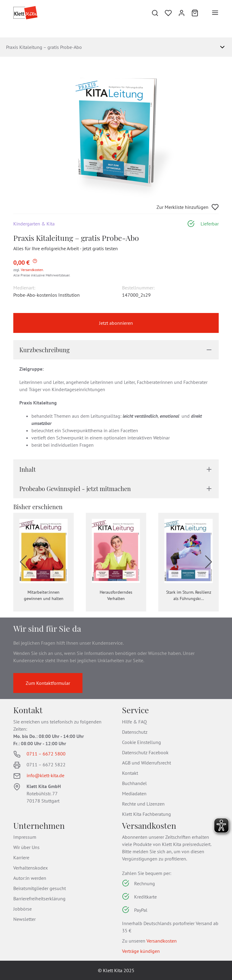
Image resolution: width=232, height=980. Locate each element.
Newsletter (24, 919)
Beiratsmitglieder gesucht (40, 888)
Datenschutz (135, 732)
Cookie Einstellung (142, 742)
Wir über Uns (26, 847)
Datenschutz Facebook (145, 752)
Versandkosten (32, 270)
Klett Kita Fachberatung (147, 814)
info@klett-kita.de (45, 775)
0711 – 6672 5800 (46, 754)
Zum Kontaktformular (48, 683)
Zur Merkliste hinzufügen (188, 207)
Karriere (21, 857)
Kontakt (130, 773)
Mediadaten (134, 793)
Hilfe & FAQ (134, 722)
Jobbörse (23, 909)
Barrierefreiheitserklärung (39, 899)
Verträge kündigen (141, 951)
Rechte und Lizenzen (143, 804)
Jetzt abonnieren (116, 323)
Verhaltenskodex (31, 868)
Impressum (25, 837)
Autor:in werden (30, 878)
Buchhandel (134, 783)
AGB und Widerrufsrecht (147, 763)
